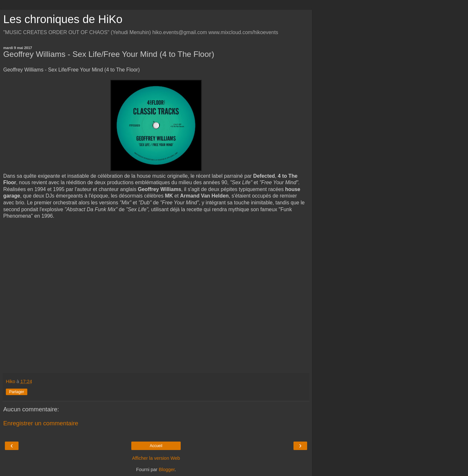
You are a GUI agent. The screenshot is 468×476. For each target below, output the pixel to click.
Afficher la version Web (156, 458)
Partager (17, 392)
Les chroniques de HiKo (63, 19)
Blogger (167, 470)
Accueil (156, 446)
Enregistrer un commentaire (41, 423)
